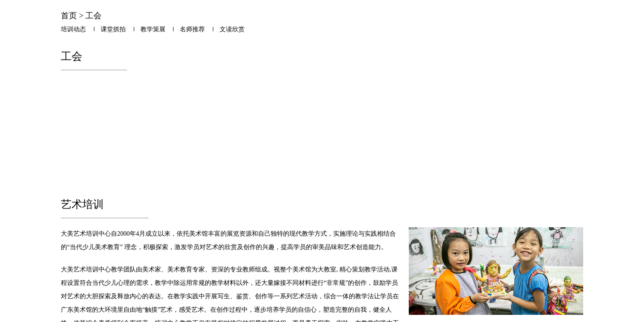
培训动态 (73, 29)
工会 (93, 16)
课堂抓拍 (113, 29)
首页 (69, 16)
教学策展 (153, 29)
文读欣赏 (232, 29)
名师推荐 (192, 29)
